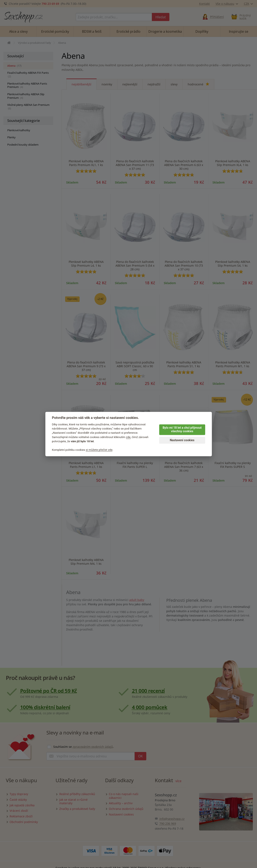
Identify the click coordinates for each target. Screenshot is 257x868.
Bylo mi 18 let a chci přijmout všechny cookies (182, 430)
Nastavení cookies (182, 440)
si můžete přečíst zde (99, 450)
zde (128, 437)
